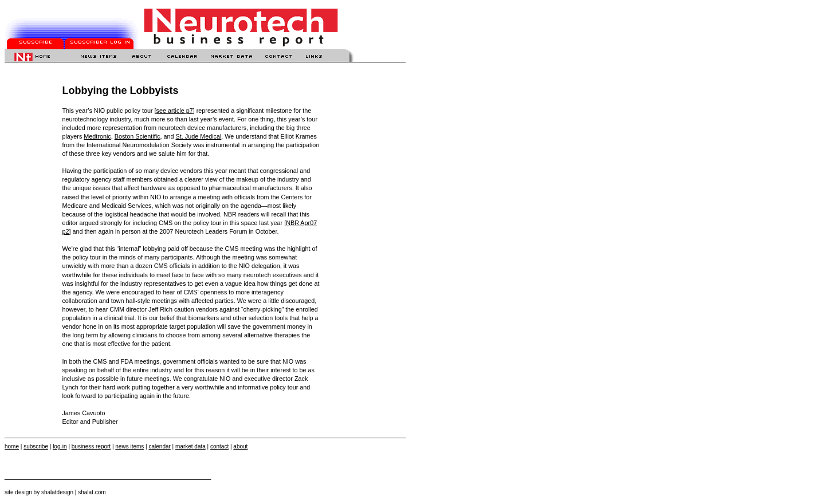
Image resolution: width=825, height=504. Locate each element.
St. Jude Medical (199, 136)
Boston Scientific (137, 136)
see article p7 (174, 111)
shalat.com (92, 492)
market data (190, 446)
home (12, 446)
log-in (60, 446)
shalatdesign (57, 492)
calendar (159, 446)
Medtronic (97, 136)
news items (129, 446)
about (240, 446)
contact (219, 446)
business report (91, 446)
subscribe (36, 446)
